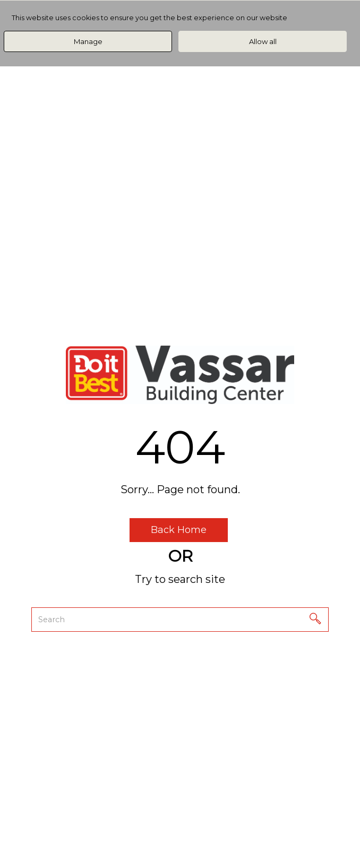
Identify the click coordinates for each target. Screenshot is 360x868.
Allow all (263, 41)
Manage (88, 41)
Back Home (179, 530)
